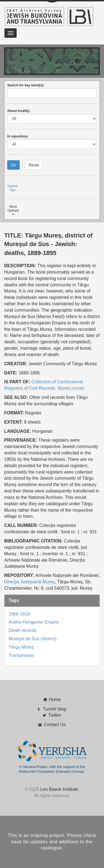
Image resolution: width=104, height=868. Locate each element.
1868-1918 (19, 614)
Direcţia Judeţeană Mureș (29, 582)
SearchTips (12, 188)
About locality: (19, 111)
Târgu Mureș (21, 647)
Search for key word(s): (26, 85)
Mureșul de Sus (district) (33, 639)
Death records (23, 630)
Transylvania (21, 655)
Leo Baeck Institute (59, 789)
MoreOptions (13, 210)
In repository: (18, 136)
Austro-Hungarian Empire (34, 622)
